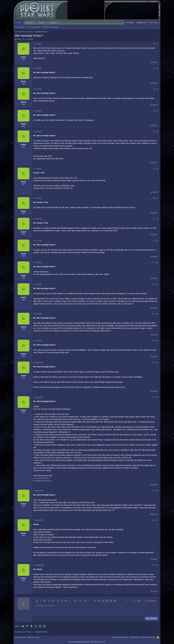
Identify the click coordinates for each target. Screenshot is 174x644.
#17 (157, 520)
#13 (157, 341)
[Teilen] (154, 44)
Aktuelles (29, 22)
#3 (157, 89)
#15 (157, 397)
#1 (157, 44)
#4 (157, 111)
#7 (157, 198)
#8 (157, 219)
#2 (157, 68)
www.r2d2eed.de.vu (41, 478)
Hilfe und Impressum (148, 637)
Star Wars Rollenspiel (50, 27)
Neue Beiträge (20, 27)
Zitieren (155, 62)
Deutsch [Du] (34, 637)
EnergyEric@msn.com (42, 481)
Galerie (41, 22)
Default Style (21, 637)
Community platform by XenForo (87, 642)
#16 (157, 491)
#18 (157, 565)
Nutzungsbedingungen (120, 637)
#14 (157, 363)
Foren (19, 22)
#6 (157, 169)
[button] (35, 22)
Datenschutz (134, 637)
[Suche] (154, 22)
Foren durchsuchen (34, 27)
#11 (157, 284)
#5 (157, 131)
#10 (157, 262)
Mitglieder (54, 22)
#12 (157, 314)
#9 (157, 241)
